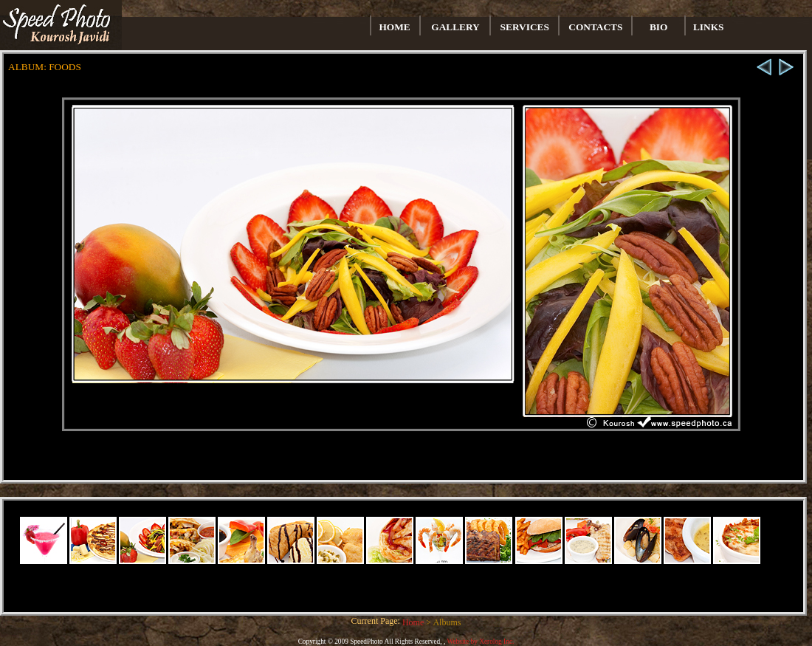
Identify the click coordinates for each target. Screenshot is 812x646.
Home (414, 622)
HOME (395, 27)
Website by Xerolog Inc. (480, 642)
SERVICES (525, 27)
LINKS (708, 27)
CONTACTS (595, 27)
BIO (658, 27)
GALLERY (455, 27)
